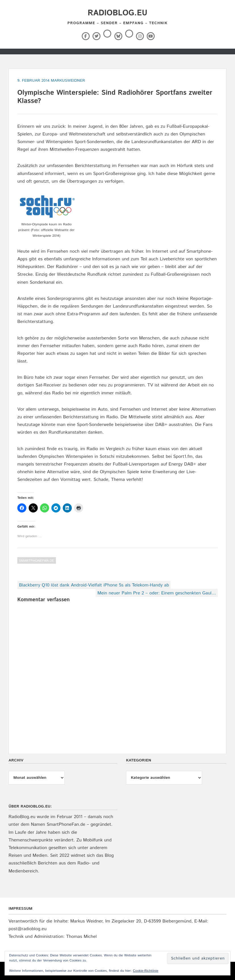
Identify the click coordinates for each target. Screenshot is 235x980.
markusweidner (68, 81)
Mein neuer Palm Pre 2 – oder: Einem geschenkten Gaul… (157, 593)
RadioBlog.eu (117, 13)
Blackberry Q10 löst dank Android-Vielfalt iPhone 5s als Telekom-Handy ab (94, 585)
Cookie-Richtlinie (146, 971)
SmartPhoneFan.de (37, 561)
